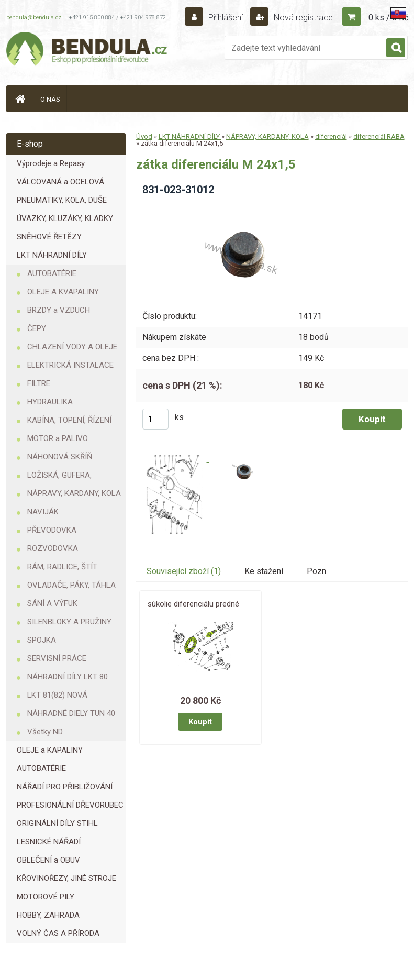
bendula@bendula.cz (34, 18)
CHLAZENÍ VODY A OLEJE (72, 347)
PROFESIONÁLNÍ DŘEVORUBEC (70, 805)
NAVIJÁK (43, 512)
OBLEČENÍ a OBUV (48, 860)
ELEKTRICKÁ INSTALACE (70, 365)
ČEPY (37, 328)
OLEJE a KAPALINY (50, 750)
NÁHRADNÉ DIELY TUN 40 (71, 713)
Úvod (144, 136)
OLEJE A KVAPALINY (63, 292)
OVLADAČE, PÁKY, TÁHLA (71, 585)
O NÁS (50, 99)
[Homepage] (20, 99)
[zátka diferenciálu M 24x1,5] (238, 208)
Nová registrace (302, 18)
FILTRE (39, 383)
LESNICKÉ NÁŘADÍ (49, 842)
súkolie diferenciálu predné (193, 604)
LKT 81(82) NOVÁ (57, 695)
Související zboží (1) (184, 571)
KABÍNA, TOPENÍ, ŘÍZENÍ (69, 420)
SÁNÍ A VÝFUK (52, 603)
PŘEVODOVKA (52, 530)
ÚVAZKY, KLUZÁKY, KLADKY (65, 218)
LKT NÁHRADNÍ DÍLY (52, 255)
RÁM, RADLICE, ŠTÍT (62, 567)
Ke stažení (264, 571)
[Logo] (87, 50)
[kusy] (155, 419)
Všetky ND (45, 732)
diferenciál (331, 136)
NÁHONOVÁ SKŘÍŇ (60, 457)
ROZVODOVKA (53, 548)
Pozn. (317, 571)
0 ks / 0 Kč (388, 18)
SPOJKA (42, 640)
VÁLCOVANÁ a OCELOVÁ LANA (60, 184)
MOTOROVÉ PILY (46, 897)
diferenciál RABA (379, 136)
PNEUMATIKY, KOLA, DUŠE (62, 200)
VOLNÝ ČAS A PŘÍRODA (58, 933)
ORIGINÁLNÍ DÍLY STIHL (57, 823)
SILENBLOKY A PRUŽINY (69, 622)
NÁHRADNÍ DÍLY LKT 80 (68, 677)
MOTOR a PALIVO (58, 438)
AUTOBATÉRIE (52, 273)
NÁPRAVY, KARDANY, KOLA (74, 493)
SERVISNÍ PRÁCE (57, 658)
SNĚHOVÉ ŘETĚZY (49, 237)
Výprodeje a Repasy (51, 163)
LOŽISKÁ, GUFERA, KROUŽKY (59, 477)
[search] (396, 48)
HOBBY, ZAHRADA (48, 915)
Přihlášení (226, 18)
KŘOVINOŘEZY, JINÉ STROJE (66, 878)
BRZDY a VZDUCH (59, 310)
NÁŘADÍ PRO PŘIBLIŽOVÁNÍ (65, 787)
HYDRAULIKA (50, 402)
